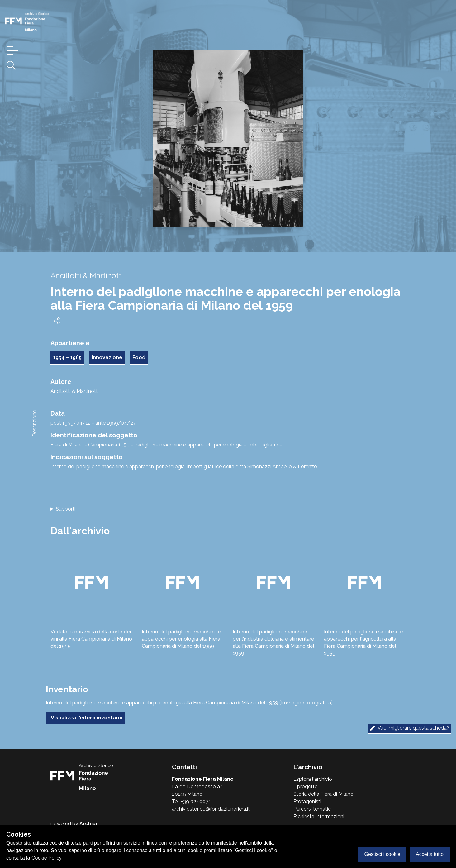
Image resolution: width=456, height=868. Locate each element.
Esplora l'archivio (313, 779)
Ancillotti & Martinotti (75, 391)
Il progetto (306, 787)
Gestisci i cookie (382, 854)
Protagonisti (307, 801)
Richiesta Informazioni (319, 816)
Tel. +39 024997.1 (192, 801)
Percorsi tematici (313, 809)
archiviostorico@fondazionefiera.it (211, 809)
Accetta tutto (430, 854)
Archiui (88, 824)
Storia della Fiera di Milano (323, 794)
